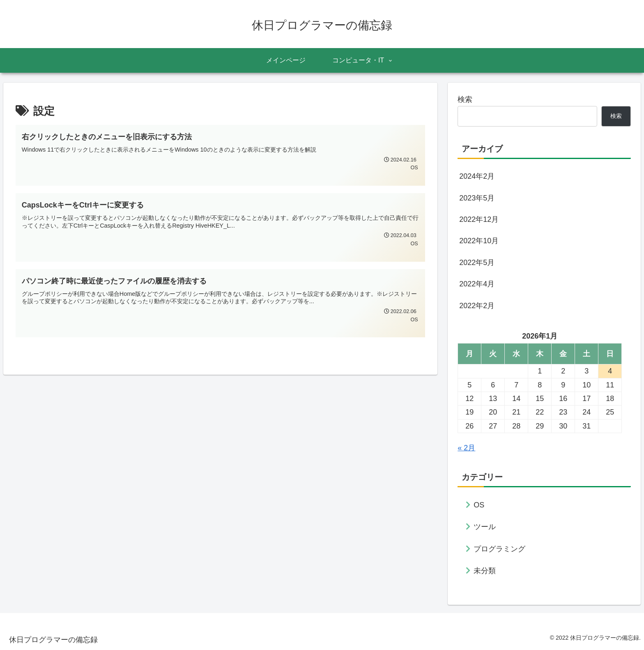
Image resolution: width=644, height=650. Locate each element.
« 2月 (466, 448)
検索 (465, 99)
